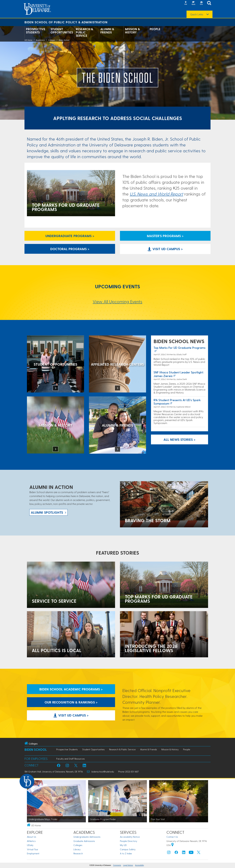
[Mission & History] (55, 425)
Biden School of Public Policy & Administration (66, 22)
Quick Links (197, 14)
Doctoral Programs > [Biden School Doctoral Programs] (70, 249)
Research (78, 853)
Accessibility (140, 865)
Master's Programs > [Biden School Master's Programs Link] (165, 236)
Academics (40, 40)
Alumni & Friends (107, 31)
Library (77, 849)
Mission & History (132, 31)
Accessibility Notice (130, 837)
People (155, 29)
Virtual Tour (33, 849)
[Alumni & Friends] (117, 425)
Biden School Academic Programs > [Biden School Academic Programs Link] (71, 689)
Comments (117, 865)
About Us (31, 837)
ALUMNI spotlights (47, 512)
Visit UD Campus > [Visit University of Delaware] (165, 249)
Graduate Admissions (84, 841)
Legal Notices (128, 865)
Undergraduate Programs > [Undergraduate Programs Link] (70, 236)
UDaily (30, 845)
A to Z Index (126, 853)
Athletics (31, 841)
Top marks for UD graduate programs (180, 348)
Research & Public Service (84, 32)
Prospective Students (36, 31)
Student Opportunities (62, 31)
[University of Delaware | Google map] (172, 845)
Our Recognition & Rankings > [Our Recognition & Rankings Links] (71, 702)
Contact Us (172, 837)
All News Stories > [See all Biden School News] (180, 439)
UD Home (28, 40)
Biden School (64, 40)
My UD (123, 845)
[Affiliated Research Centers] (117, 364)
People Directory (129, 841)
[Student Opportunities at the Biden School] (55, 364)
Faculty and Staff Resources (70, 759)
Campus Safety (128, 849)
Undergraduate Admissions (87, 837)
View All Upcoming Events (117, 301)
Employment (33, 853)
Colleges (52, 40)
